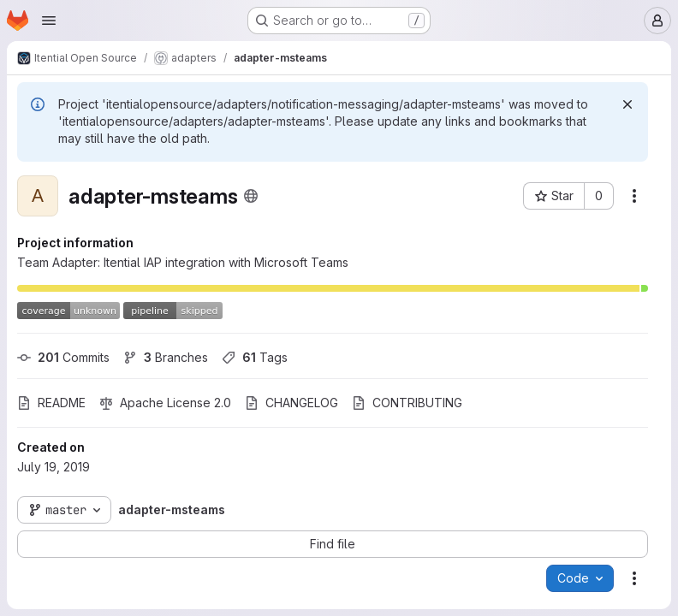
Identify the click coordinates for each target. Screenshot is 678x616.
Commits (63, 357)
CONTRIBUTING (407, 403)
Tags (255, 357)
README (51, 403)
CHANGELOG (291, 403)
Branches (166, 357)
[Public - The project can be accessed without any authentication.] (251, 196)
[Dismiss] (627, 104)
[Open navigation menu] (49, 21)
